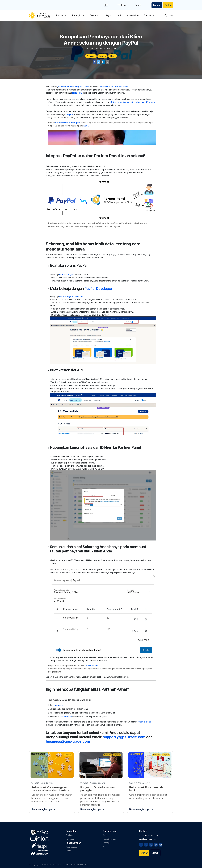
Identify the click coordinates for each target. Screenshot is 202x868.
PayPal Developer (98, 289)
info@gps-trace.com (148, 839)
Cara (105, 835)
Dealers (102, 56)
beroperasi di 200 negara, (68, 123)
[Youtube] (161, 844)
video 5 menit (145, 722)
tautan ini (58, 705)
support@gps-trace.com (124, 737)
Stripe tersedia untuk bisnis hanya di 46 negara (133, 102)
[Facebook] (141, 844)
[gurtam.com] (39, 839)
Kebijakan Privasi (47, 865)
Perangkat (77, 15)
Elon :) (86, 126)
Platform (60, 15)
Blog (106, 5)
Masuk (157, 5)
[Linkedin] (151, 844)
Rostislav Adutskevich (107, 49)
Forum (68, 851)
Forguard (91, 56)
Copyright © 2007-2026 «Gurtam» (80, 865)
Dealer (93, 15)
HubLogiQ (77, 93)
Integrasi (109, 15)
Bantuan (148, 15)
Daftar (168, 5)
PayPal (70, 114)
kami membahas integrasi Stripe (74, 87)
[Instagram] (156, 844)
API (120, 15)
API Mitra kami (91, 666)
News (113, 56)
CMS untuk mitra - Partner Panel (113, 87)
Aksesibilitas (66, 865)
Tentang (121, 5)
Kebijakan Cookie (57, 865)
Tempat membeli (109, 839)
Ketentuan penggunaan (35, 865)
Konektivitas (133, 15)
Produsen (70, 835)
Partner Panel (65, 717)
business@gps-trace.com (68, 741)
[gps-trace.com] (39, 15)
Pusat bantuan (72, 847)
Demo (138, 5)
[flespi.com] (39, 846)
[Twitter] (146, 844)
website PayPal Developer (71, 296)
